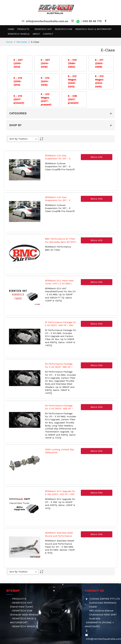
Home (10, 42)
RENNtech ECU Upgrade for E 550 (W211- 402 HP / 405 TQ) (60, 494)
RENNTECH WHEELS (25, 626)
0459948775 (94, 622)
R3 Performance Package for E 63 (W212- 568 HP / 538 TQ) (59, 409)
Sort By (13, 139)
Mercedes (22, 42)
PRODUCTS (19, 599)
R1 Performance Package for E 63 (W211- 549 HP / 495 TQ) (61, 325)
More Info (97, 157)
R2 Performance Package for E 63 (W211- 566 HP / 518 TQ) (59, 367)
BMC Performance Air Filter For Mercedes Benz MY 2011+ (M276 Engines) (61, 242)
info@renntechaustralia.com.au (45, 21)
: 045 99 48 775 (86, 21)
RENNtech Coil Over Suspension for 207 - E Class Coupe (58, 159)
